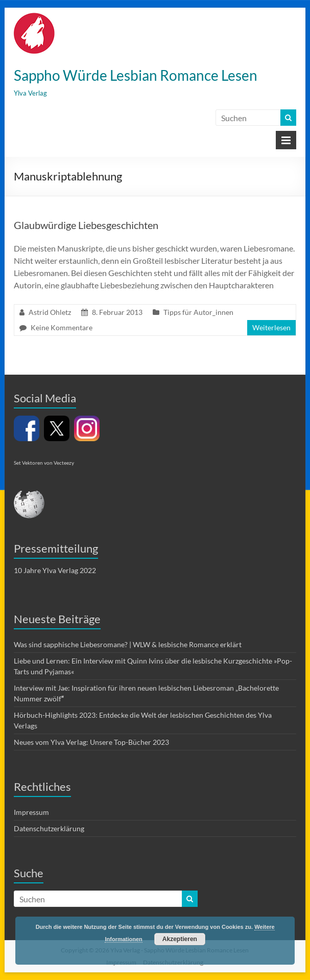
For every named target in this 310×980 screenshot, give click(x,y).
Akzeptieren (180, 939)
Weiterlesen (271, 327)
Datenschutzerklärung (49, 828)
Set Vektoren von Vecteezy (44, 463)
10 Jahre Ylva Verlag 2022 (55, 570)
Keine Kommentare (62, 327)
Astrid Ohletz (50, 312)
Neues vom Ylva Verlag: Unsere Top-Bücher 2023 (91, 742)
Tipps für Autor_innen (198, 312)
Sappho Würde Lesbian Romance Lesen (136, 75)
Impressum (31, 812)
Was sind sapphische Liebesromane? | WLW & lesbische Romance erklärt (128, 644)
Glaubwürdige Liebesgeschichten (86, 225)
